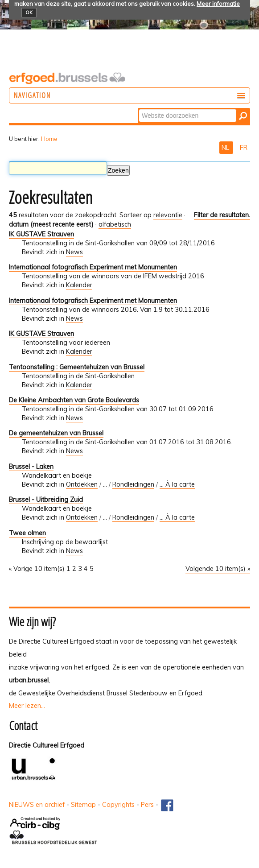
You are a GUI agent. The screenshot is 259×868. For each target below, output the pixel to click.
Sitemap (83, 805)
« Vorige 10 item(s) (38, 569)
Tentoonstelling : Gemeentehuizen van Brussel (77, 367)
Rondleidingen (133, 484)
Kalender (79, 285)
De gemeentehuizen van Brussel (56, 433)
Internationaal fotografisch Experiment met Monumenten (93, 267)
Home (49, 139)
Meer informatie (218, 4)
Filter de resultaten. (222, 215)
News (74, 252)
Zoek (138, 109)
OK (29, 12)
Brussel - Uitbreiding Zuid (46, 500)
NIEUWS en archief (37, 805)
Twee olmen (27, 533)
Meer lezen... (27, 706)
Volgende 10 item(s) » (218, 569)
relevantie (168, 215)
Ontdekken (82, 484)
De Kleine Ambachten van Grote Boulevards (74, 400)
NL (226, 148)
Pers (147, 805)
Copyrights (118, 805)
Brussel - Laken (31, 467)
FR (244, 148)
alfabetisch (115, 224)
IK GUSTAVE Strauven (41, 234)
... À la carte (177, 484)
